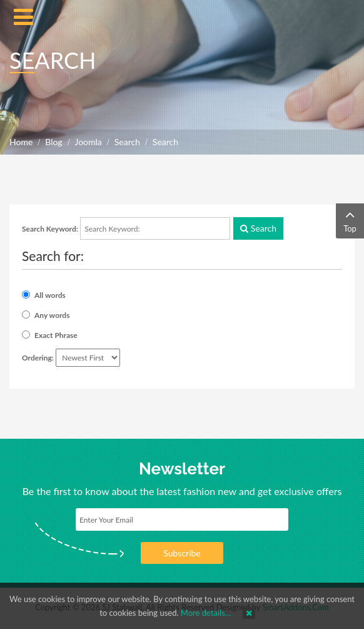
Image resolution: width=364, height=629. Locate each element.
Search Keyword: (50, 229)
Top (350, 220)
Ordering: (38, 358)
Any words (52, 315)
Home (21, 142)
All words (50, 295)
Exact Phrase (56, 335)
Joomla (88, 142)
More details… (206, 613)
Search (127, 142)
